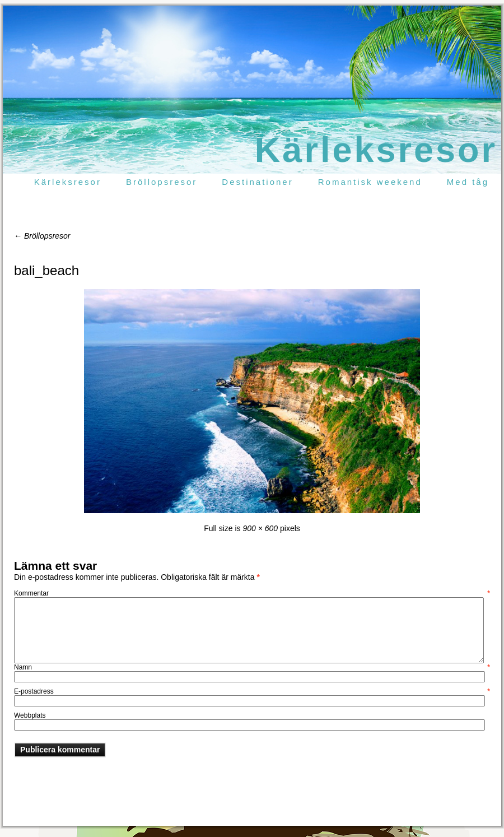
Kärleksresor (376, 150)
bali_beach (46, 270)
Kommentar (252, 593)
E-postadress (252, 691)
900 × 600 (260, 528)
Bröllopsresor (42, 236)
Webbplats (30, 715)
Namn (252, 667)
